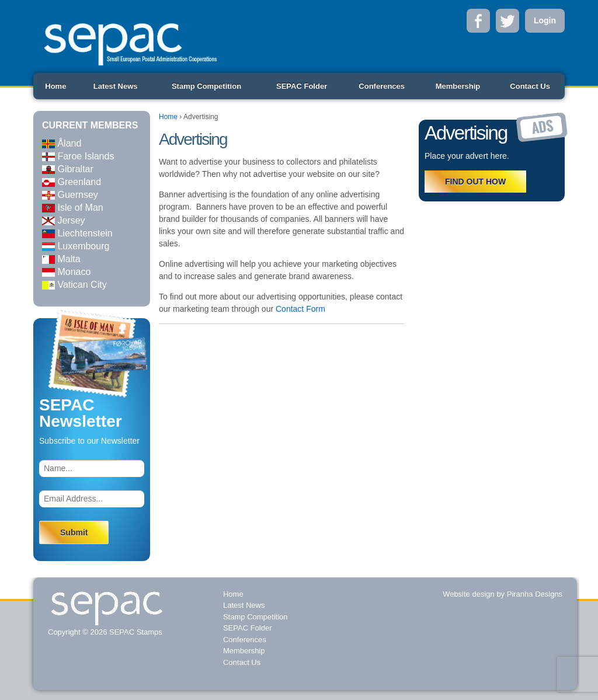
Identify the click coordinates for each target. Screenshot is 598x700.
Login (545, 20)
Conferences (382, 86)
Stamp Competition (206, 86)
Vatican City (74, 285)
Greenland (72, 182)
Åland (62, 143)
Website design (469, 594)
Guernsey (70, 195)
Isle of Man (73, 208)
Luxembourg (76, 246)
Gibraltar (68, 169)
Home (55, 86)
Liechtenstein (77, 233)
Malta (61, 259)
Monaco (66, 272)
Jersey (64, 220)
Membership (458, 86)
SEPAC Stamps (134, 632)
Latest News (116, 86)
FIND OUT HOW (475, 182)
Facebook (478, 21)
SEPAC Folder (302, 86)
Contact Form (300, 309)
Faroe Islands (78, 156)
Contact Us (530, 86)
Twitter (507, 21)
